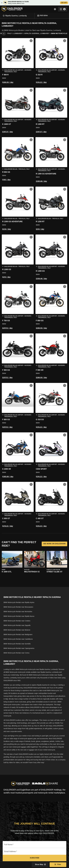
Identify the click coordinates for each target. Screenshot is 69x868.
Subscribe (34, 858)
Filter (58, 865)
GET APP (64, 3)
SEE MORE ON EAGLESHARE (54, 544)
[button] (18, 61)
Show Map (40, 865)
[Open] (34, 15)
